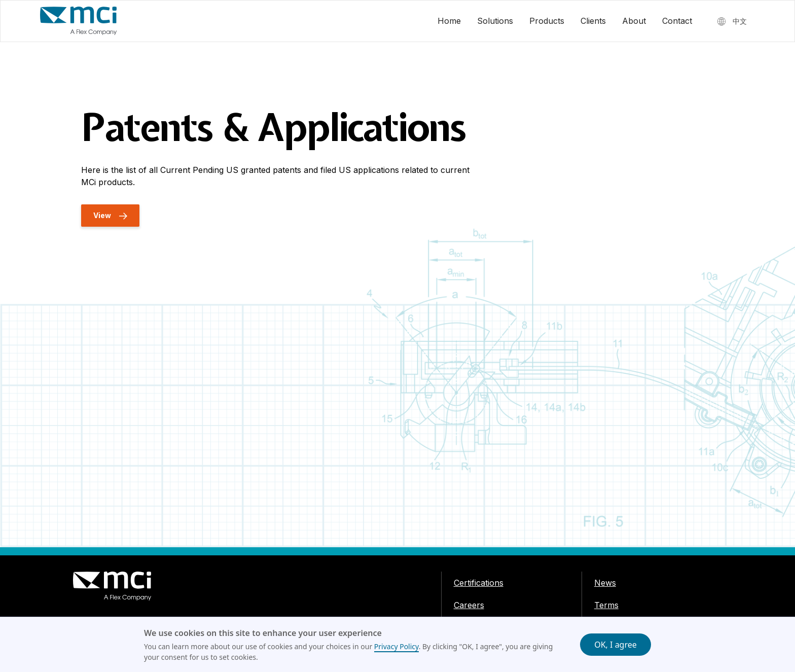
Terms (606, 605)
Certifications (479, 583)
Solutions (495, 21)
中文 (740, 21)
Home (449, 21)
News (605, 583)
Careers (469, 605)
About (634, 21)
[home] (79, 21)
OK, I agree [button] (616, 645)
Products (547, 21)
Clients (593, 21)
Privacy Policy (396, 646)
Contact (677, 21)
